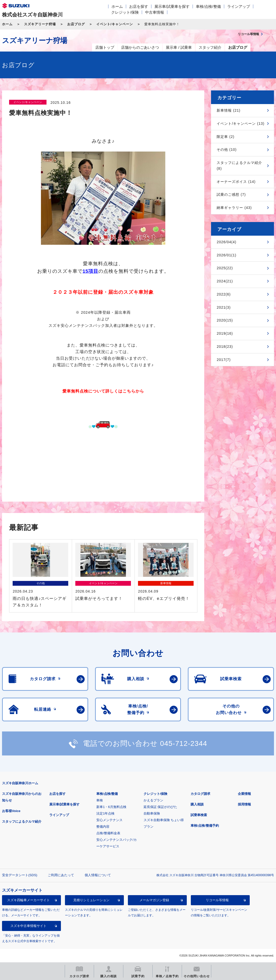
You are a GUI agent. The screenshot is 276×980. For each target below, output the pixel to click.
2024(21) (225, 281)
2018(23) (225, 347)
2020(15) (225, 320)
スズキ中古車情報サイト (28, 926)
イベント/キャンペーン (115, 24)
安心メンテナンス (109, 820)
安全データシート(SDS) (20, 875)
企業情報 (244, 794)
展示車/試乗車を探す (172, 6)
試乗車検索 (199, 815)
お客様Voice (11, 811)
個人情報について (98, 875)
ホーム (117, 6)
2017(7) (224, 360)
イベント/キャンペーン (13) (240, 124)
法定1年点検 (105, 813)
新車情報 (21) (228, 110)
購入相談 (197, 804)
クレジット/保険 (125, 12)
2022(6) (224, 294)
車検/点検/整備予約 (205, 826)
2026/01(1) (226, 255)
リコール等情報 (217, 900)
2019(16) (225, 333)
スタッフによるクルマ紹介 (22, 822)
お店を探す (139, 6)
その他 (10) (227, 150)
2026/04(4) (226, 242)
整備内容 (103, 827)
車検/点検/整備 (208, 6)
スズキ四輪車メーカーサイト (28, 900)
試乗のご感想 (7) (231, 194)
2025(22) (225, 268)
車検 (100, 800)
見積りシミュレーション (91, 900)
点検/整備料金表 (108, 833)
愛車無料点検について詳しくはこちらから (103, 391)
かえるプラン (153, 800)
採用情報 (244, 804)
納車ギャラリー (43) (234, 208)
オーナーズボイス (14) (236, 182)
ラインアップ (239, 6)
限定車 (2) (225, 137)
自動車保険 (152, 813)
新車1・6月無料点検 (111, 807)
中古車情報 (155, 12)
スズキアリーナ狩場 (40, 24)
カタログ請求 (200, 794)
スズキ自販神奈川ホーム (20, 783)
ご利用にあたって (61, 875)
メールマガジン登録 (154, 900)
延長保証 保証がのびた (160, 807)
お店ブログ (76, 24)
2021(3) (224, 307)
